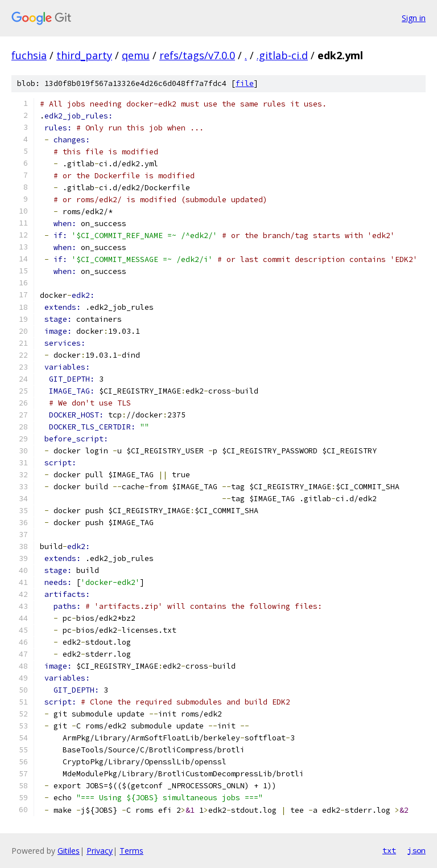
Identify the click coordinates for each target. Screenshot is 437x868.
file (245, 83)
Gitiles (69, 851)
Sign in (414, 18)
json (417, 850)
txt (389, 850)
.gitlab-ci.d (282, 55)
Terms (131, 851)
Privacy (100, 851)
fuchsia (29, 55)
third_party (84, 55)
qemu (136, 55)
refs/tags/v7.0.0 (197, 55)
